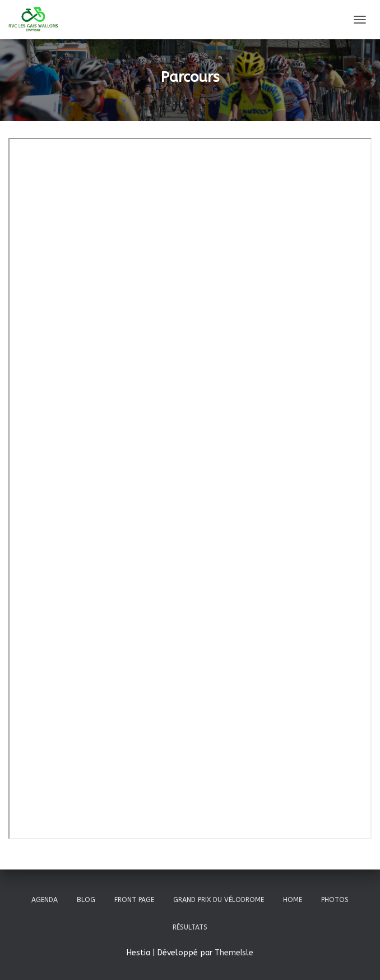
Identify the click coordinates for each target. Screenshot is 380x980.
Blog (86, 900)
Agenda (45, 900)
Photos (335, 900)
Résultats (190, 927)
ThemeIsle (234, 953)
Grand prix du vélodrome (219, 900)
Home (293, 900)
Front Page (134, 900)
